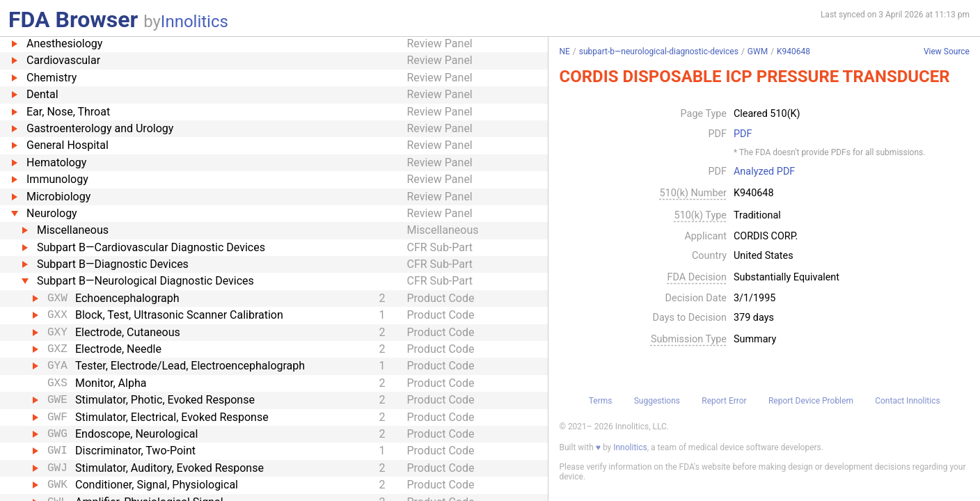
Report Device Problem (811, 401)
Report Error (724, 401)
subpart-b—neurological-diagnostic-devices (659, 51)
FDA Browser (73, 19)
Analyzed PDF (764, 172)
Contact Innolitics (907, 401)
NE (564, 51)
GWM (758, 51)
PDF (743, 134)
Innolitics (195, 22)
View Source (947, 52)
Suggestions (657, 401)
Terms (601, 401)
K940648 (793, 51)
